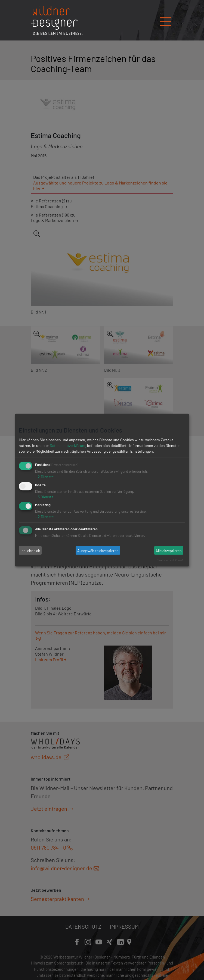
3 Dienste (44, 497)
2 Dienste (44, 477)
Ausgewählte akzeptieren (98, 551)
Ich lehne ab (30, 551)
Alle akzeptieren (169, 551)
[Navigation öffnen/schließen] (165, 20)
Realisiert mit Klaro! (170, 560)
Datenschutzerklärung (68, 445)
